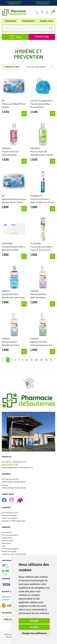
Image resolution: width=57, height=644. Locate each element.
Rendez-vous (7, 540)
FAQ (3, 546)
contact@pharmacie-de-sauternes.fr (17, 467)
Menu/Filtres (11, 67)
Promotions (42, 37)
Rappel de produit (9, 551)
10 (27, 360)
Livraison (6, 599)
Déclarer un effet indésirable (14, 521)
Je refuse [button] (34, 627)
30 (46, 360)
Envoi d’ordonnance (10, 535)
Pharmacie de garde (10, 549)
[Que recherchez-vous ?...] (25, 28)
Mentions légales (11, 634)
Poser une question (10, 518)
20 (36, 360)
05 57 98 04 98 (10, 465)
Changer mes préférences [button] (34, 633)
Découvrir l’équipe (9, 515)
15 (32, 360)
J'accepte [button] (34, 621)
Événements (28, 21)
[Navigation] (15, 37)
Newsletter (6, 543)
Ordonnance (10, 21)
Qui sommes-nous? (10, 513)
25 (41, 360)
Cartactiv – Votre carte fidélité (14, 554)
